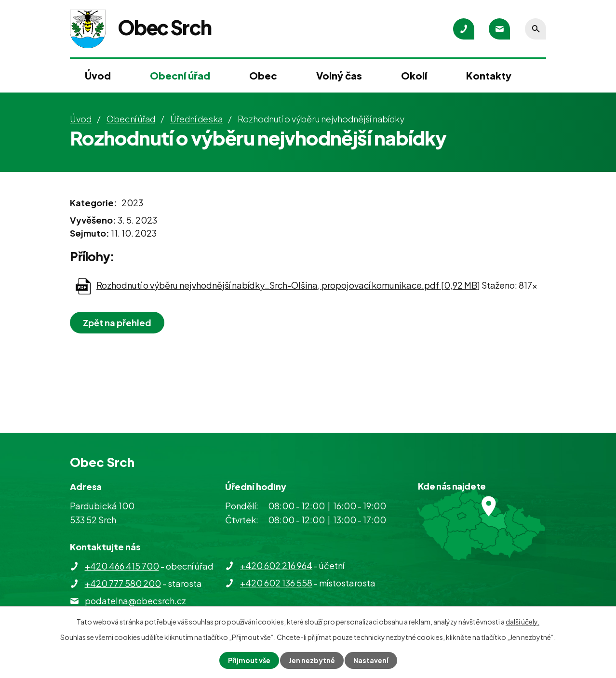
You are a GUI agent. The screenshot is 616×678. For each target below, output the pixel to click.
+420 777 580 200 (123, 583)
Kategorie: (94, 203)
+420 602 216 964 (276, 565)
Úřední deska (196, 119)
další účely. (522, 622)
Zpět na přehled (117, 323)
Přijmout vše (249, 660)
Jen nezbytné (312, 660)
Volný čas (339, 75)
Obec (263, 75)
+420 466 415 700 (122, 566)
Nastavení (371, 660)
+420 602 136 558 (276, 583)
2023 (132, 203)
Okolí (414, 75)
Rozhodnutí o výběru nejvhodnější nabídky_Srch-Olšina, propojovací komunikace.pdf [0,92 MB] (288, 285)
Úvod (98, 75)
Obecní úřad (180, 75)
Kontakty (489, 75)
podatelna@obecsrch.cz (135, 601)
